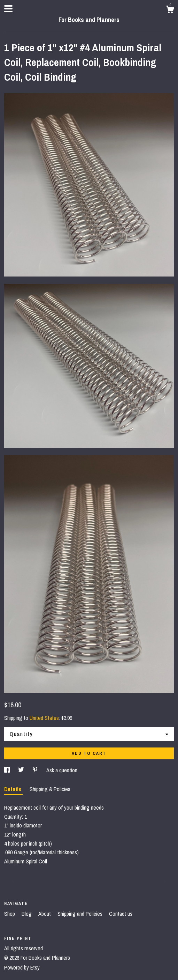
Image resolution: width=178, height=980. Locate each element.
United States (44, 718)
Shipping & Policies (50, 789)
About (45, 914)
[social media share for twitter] (22, 770)
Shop (10, 914)
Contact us (121, 914)
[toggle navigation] (8, 9)
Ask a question (62, 770)
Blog (27, 914)
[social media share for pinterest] (36, 770)
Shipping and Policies (81, 914)
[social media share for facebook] (8, 770)
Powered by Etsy (22, 967)
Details (13, 789)
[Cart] (170, 10)
